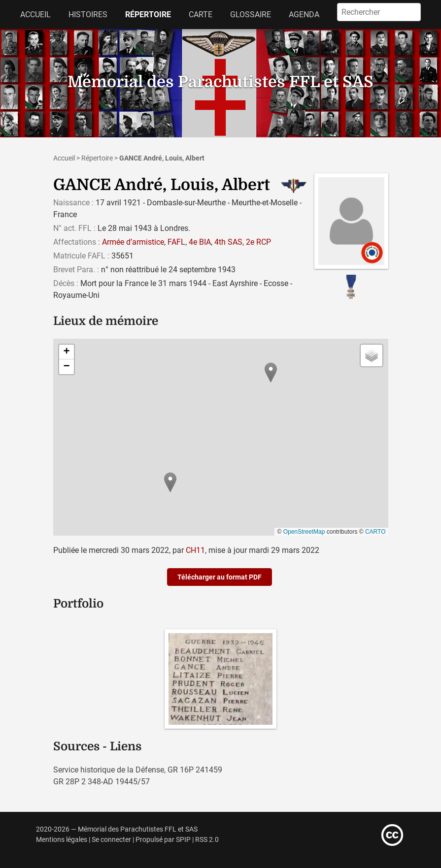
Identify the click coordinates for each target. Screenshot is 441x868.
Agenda (304, 15)
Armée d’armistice (133, 242)
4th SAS (228, 242)
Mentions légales (62, 840)
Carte (201, 15)
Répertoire (148, 15)
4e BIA (200, 242)
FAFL (176, 242)
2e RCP (258, 242)
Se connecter (111, 840)
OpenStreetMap (304, 532)
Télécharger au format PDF (220, 577)
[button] (170, 482)
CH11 (195, 550)
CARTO (375, 532)
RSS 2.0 (207, 840)
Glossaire (251, 15)
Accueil (35, 15)
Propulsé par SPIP (163, 840)
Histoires (88, 15)
